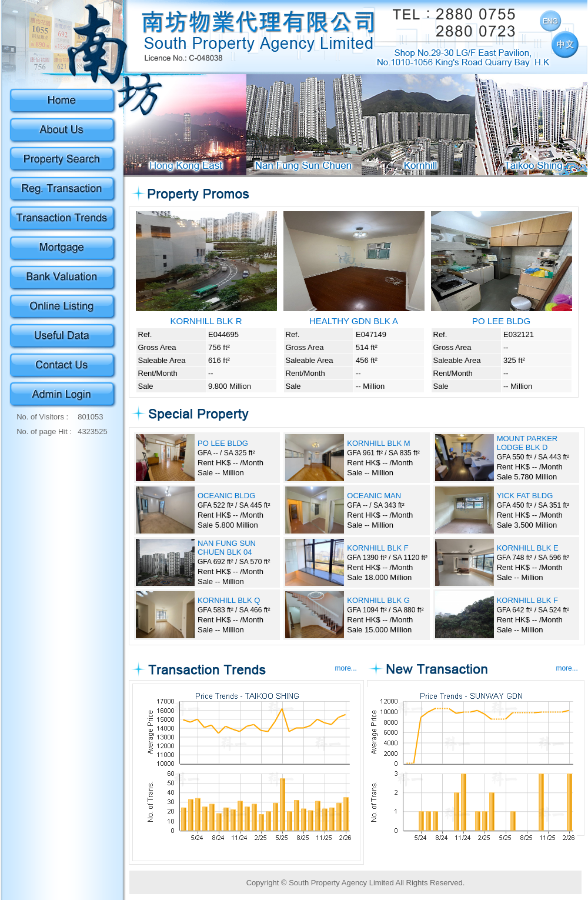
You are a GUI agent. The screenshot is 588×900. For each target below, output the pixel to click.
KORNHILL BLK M (378, 443)
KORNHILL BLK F (377, 548)
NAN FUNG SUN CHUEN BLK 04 (227, 548)
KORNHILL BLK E (528, 548)
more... (346, 668)
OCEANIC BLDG (226, 496)
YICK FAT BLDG (525, 496)
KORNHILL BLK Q (229, 600)
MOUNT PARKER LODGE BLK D (527, 443)
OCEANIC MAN (374, 496)
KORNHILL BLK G (378, 600)
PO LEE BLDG (223, 443)
